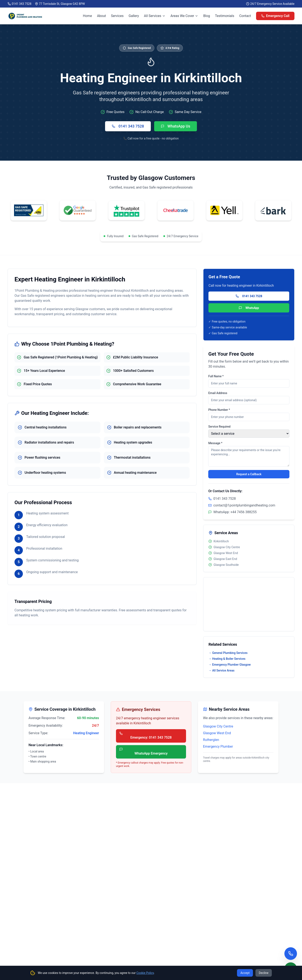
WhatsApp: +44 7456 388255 (232, 512)
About (101, 16)
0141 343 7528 (22, 4)
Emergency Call (275, 16)
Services (117, 16)
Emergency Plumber (218, 746)
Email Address (218, 393)
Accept (245, 973)
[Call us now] (291, 954)
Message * (215, 443)
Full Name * (216, 376)
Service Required (219, 427)
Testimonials (225, 16)
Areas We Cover (184, 16)
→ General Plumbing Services (228, 653)
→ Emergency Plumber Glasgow (230, 665)
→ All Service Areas (221, 670)
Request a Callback (249, 474)
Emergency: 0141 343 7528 (145, 736)
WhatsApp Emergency (143, 752)
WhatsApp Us (176, 126)
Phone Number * (219, 410)
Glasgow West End (217, 733)
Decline (264, 973)
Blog (207, 16)
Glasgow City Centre (218, 726)
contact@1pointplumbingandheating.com (244, 505)
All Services (155, 16)
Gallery (134, 16)
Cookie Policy (145, 973)
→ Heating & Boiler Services (227, 659)
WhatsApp (249, 308)
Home (87, 16)
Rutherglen (211, 740)
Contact (245, 16)
